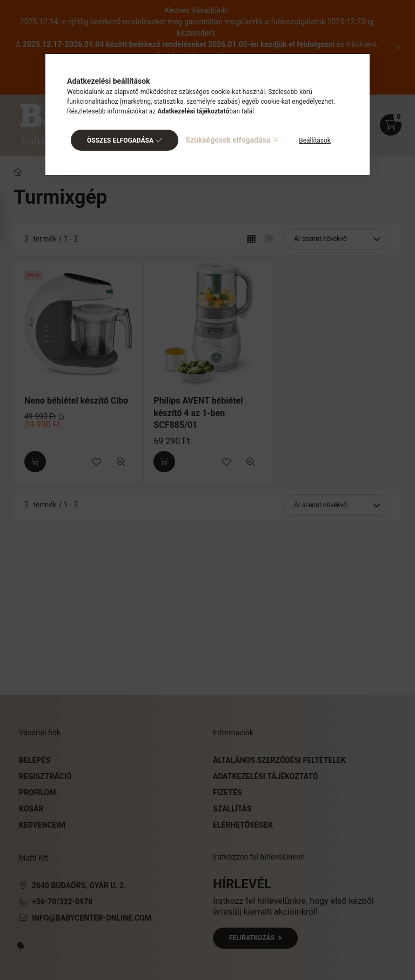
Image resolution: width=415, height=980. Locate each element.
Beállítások (315, 140)
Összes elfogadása (120, 140)
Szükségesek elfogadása (228, 140)
